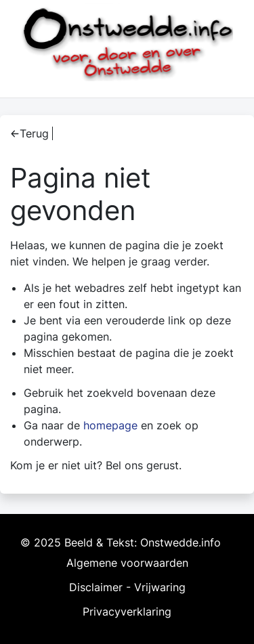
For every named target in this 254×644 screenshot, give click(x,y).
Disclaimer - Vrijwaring (127, 587)
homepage (110, 425)
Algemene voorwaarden (127, 563)
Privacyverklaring (127, 611)
